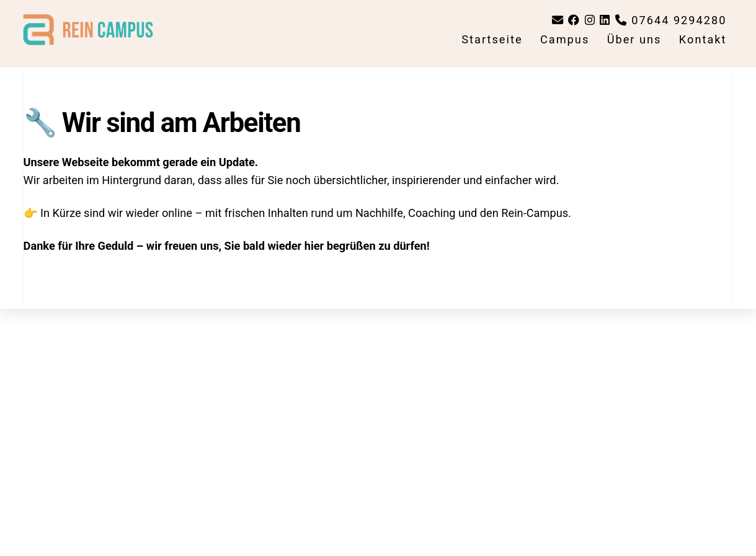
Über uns (634, 39)
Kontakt (703, 39)
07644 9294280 (671, 20)
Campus (565, 39)
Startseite (492, 39)
